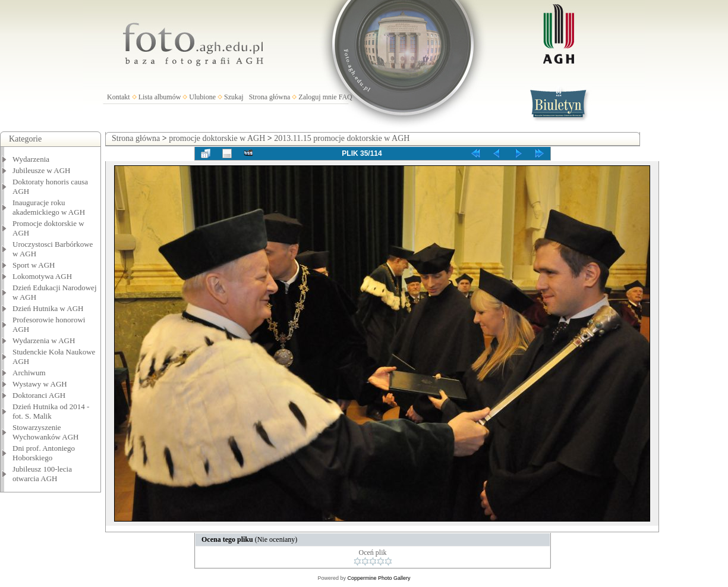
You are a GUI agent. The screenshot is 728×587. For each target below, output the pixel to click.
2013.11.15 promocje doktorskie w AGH (342, 138)
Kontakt (119, 97)
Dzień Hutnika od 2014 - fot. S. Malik (51, 411)
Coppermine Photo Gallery (379, 578)
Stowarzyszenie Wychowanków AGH (46, 432)
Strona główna (270, 97)
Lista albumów (160, 97)
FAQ (346, 97)
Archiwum (29, 373)
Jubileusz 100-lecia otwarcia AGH (42, 474)
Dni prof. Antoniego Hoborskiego (44, 453)
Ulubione (202, 97)
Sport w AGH (34, 265)
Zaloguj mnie (317, 97)
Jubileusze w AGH (42, 170)
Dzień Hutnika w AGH (48, 308)
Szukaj (234, 97)
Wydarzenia (31, 159)
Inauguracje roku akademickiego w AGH (49, 207)
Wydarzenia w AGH (44, 340)
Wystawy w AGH (40, 384)
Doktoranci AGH (39, 395)
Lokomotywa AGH (42, 276)
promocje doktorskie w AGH (217, 138)
